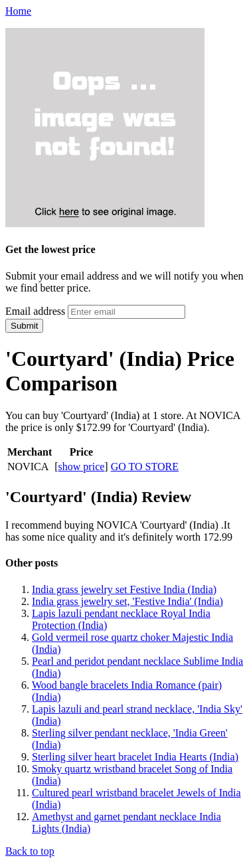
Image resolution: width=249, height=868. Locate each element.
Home (18, 11)
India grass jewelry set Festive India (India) (124, 589)
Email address (35, 311)
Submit (24, 326)
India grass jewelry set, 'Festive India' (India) (127, 601)
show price (82, 467)
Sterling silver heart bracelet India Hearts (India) (135, 757)
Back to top (30, 851)
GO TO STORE (145, 467)
